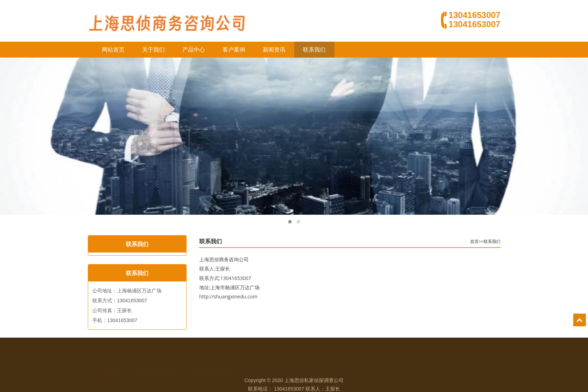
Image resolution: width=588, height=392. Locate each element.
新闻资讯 (274, 50)
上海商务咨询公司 (154, 361)
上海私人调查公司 (212, 361)
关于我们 (153, 50)
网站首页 (113, 50)
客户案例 (234, 50)
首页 (490, 242)
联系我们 (314, 50)
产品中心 (194, 50)
